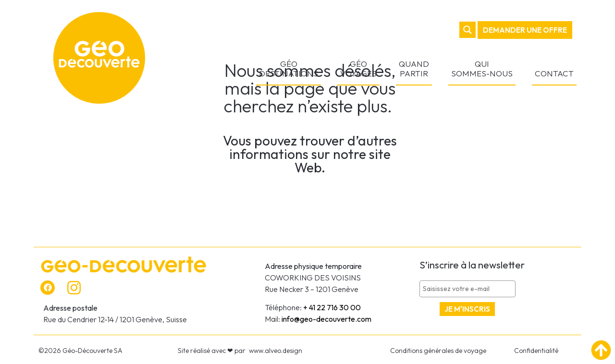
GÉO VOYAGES (358, 68)
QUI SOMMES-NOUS (482, 68)
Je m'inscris (467, 309)
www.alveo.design (276, 351)
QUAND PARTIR (414, 68)
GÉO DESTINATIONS (289, 68)
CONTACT (554, 73)
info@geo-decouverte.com (326, 319)
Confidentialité (536, 351)
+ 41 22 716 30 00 (332, 307)
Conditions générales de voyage (438, 351)
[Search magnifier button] (467, 30)
